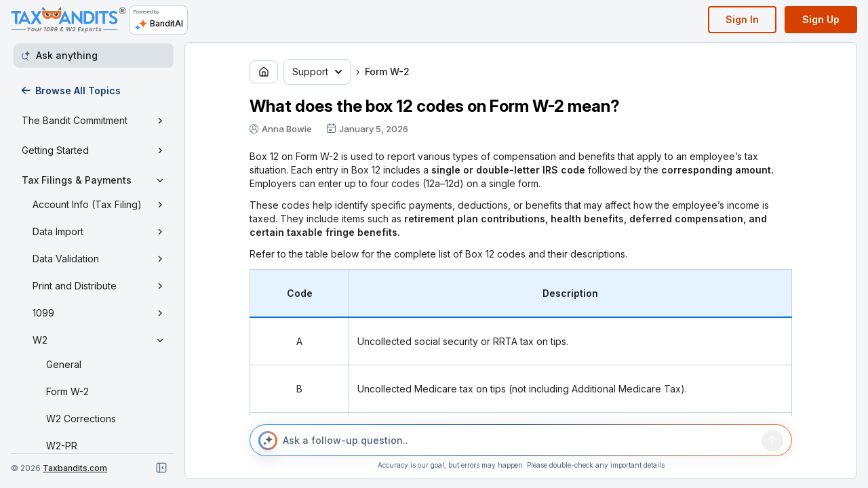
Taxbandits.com (75, 468)
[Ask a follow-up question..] (519, 441)
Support (317, 72)
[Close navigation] (161, 468)
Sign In (742, 19)
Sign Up (821, 19)
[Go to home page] (264, 72)
